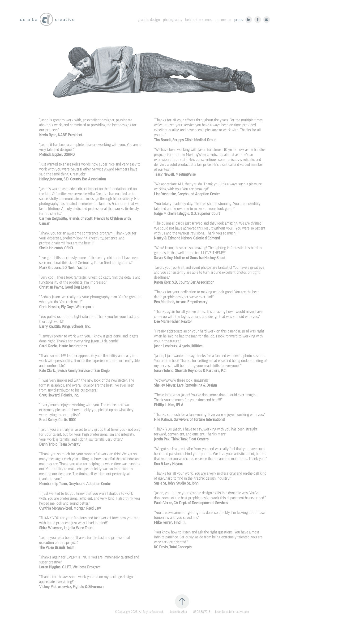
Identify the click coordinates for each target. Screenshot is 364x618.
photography (173, 20)
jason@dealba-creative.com (232, 612)
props (239, 20)
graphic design (149, 20)
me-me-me (223, 20)
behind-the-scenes (199, 20)
